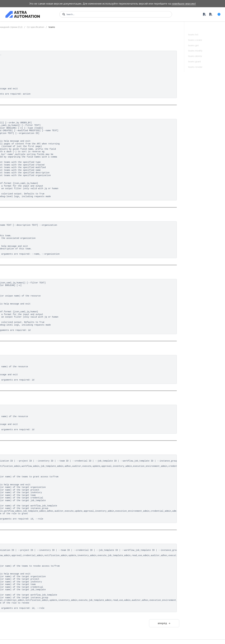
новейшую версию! (184, 4)
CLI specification (18, 120)
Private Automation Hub (20, 60)
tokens (15, 325)
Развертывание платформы (16, 47)
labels (15, 242)
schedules (17, 301)
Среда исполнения (18, 382)
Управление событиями (21, 396)
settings (16, 306)
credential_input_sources (23, 159)
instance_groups (20, 208)
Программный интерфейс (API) (21, 86)
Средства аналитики (19, 401)
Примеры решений (18, 407)
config (15, 149)
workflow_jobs (19, 364)
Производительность (19, 421)
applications (18, 140)
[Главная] (57, 27)
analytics (16, 135)
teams (15, 320)
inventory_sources (20, 223)
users (14, 340)
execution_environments (23, 174)
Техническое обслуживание (16, 428)
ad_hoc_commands (21, 130)
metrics (15, 262)
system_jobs (18, 315)
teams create (195, 40)
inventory (16, 218)
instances (16, 213)
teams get (193, 45)
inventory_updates (20, 227)
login (14, 247)
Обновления (14, 450)
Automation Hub (16, 54)
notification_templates (22, 266)
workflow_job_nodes (21, 349)
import (15, 203)
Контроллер (14, 65)
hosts (15, 198)
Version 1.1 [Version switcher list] (13, 642)
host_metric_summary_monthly (26, 188)
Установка (15, 101)
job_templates (18, 232)
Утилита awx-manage (19, 369)
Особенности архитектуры (22, 70)
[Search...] (118, 14)
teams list (193, 35)
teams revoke (195, 67)
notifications (18, 271)
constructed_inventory (22, 154)
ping (14, 281)
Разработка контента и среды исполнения (20, 389)
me (13, 252)
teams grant (194, 62)
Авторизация (17, 106)
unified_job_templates (22, 330)
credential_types (20, 164)
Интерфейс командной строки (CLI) (20, 94)
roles (14, 296)
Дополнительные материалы (17, 437)
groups (15, 184)
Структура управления (20, 75)
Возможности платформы (22, 35)
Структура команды (20, 110)
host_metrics (18, 193)
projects (16, 291)
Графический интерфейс (21, 80)
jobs (14, 237)
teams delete (195, 56)
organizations (18, 276)
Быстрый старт (16, 29)
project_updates (19, 286)
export (15, 179)
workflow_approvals (21, 345)
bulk (14, 145)
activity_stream (19, 125)
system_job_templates (22, 310)
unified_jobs (18, 335)
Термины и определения (21, 444)
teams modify (195, 51)
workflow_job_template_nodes (26, 354)
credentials (17, 169)
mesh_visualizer (19, 257)
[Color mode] (219, 14)
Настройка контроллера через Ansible (21, 375)
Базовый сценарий (19, 115)
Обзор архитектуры (18, 40)
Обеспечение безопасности (15, 414)
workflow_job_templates (23, 359)
